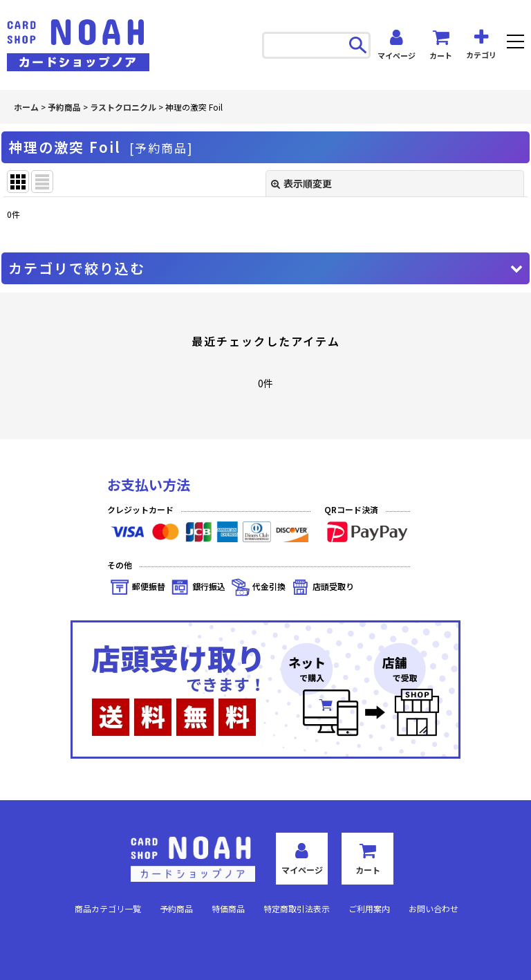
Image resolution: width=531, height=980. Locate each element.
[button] (515, 43)
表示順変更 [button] (301, 183)
